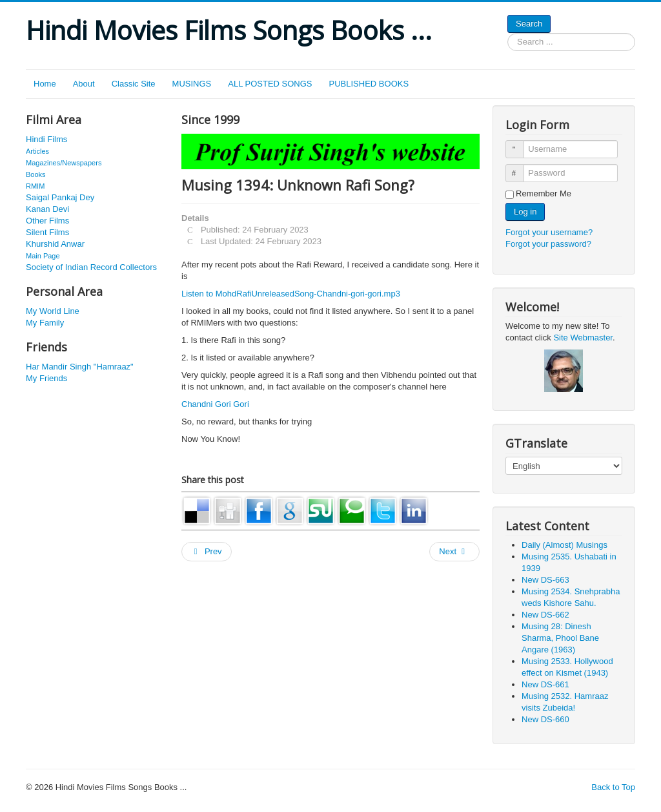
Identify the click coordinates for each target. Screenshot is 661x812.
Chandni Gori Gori (215, 404)
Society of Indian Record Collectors (91, 267)
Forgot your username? (549, 232)
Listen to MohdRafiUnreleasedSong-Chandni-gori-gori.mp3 (291, 294)
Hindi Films (46, 139)
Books (36, 174)
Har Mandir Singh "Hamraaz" (80, 367)
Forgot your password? (548, 244)
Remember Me (544, 193)
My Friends (46, 378)
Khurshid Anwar (55, 244)
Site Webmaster (583, 338)
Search (529, 24)
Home (45, 84)
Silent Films (47, 232)
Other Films (47, 221)
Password (521, 168)
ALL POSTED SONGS (270, 84)
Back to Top (613, 787)
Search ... (508, 33)
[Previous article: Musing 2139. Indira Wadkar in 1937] (207, 552)
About (84, 84)
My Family (45, 323)
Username (521, 144)
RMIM (35, 186)
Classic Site (134, 84)
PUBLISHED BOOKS (369, 84)
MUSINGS (192, 84)
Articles (37, 151)
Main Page (43, 256)
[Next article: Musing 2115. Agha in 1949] (454, 552)
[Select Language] (564, 466)
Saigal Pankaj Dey (60, 197)
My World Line (53, 311)
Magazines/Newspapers (64, 163)
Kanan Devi (47, 209)
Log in (525, 212)
